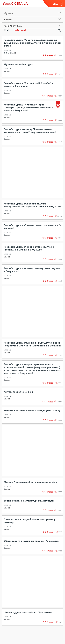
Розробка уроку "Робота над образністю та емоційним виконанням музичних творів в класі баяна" (32, 43)
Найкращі (20, 30)
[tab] (32, 13)
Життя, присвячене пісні (18, 392)
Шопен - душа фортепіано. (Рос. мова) (28, 612)
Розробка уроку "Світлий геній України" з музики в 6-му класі (28, 84)
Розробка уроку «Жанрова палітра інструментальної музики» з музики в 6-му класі (32, 205)
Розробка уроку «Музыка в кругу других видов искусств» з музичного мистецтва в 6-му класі (32, 344)
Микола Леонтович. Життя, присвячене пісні (31, 482)
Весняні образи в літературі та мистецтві (29, 501)
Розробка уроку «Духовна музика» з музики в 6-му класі (32, 227)
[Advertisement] (32, 172)
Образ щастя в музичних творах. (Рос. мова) (31, 541)
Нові (6, 30)
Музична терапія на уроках (20, 64)
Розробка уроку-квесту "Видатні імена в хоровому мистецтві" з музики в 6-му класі (30, 131)
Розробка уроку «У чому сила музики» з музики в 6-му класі (32, 270)
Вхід (58, 4)
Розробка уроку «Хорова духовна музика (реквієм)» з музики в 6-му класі (29, 248)
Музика (7, 50)
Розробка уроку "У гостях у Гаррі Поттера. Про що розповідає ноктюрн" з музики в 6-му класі (28, 107)
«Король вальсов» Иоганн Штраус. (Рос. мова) (32, 410)
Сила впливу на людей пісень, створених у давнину (30, 521)
